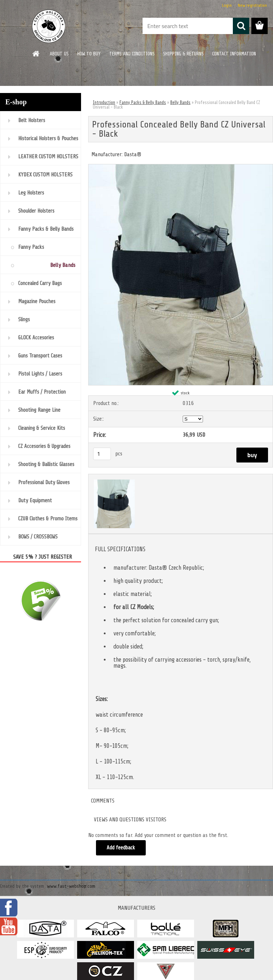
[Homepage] (36, 54)
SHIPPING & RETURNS (183, 54)
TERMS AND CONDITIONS (132, 54)
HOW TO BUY (89, 54)
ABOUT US (59, 54)
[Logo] (49, 26)
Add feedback (121, 848)
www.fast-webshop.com (71, 886)
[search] (241, 26)
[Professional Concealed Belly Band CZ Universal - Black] (181, 167)
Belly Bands (180, 102)
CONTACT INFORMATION (234, 54)
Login (227, 5)
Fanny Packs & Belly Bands (143, 102)
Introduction (104, 102)
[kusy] (102, 454)
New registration (252, 5)
